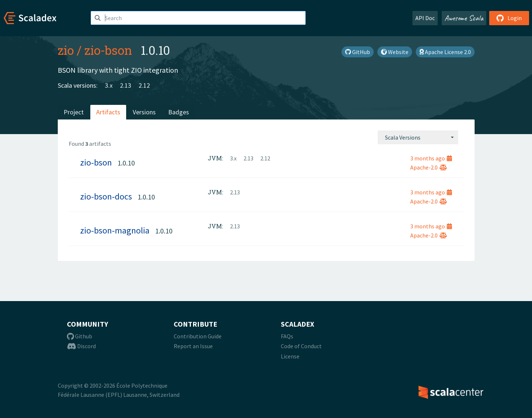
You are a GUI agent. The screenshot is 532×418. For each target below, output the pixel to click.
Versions (144, 112)
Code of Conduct (301, 346)
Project (74, 112)
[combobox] (418, 137)
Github (80, 336)
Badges (179, 112)
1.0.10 (126, 163)
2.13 (126, 85)
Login (509, 18)
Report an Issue (193, 346)
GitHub (358, 52)
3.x (109, 85)
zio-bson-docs (106, 196)
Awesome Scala (464, 18)
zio (66, 50)
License (290, 356)
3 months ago (431, 158)
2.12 (144, 85)
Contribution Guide (198, 336)
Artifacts (108, 112)
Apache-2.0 (429, 167)
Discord (81, 346)
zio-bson (108, 50)
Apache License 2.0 (445, 52)
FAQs (287, 336)
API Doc (425, 18)
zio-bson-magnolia (115, 230)
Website (395, 52)
